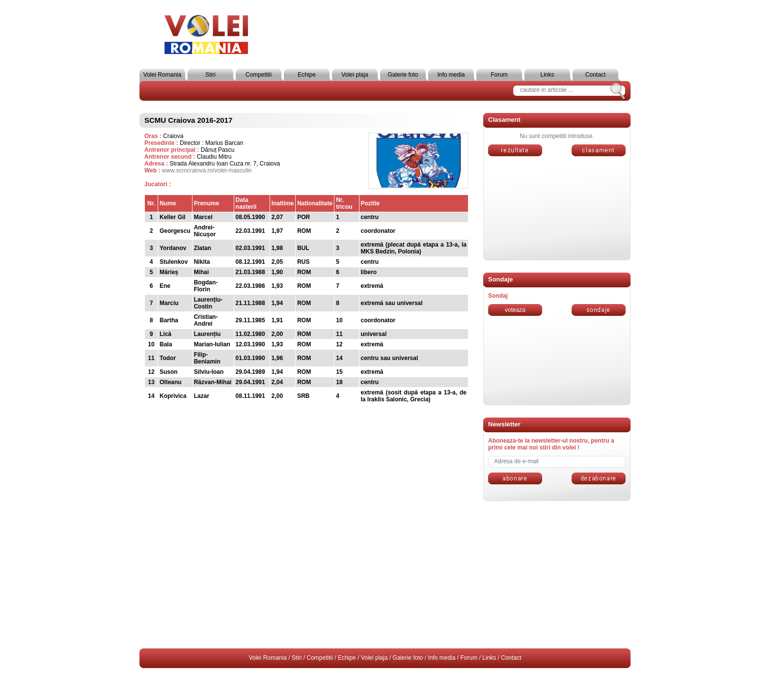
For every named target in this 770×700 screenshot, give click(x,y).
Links (547, 75)
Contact (595, 75)
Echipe (307, 75)
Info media (451, 75)
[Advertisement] (557, 575)
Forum (499, 75)
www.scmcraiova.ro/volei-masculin (207, 170)
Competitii (259, 75)
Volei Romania (162, 75)
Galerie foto (403, 75)
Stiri (210, 75)
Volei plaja (355, 75)
